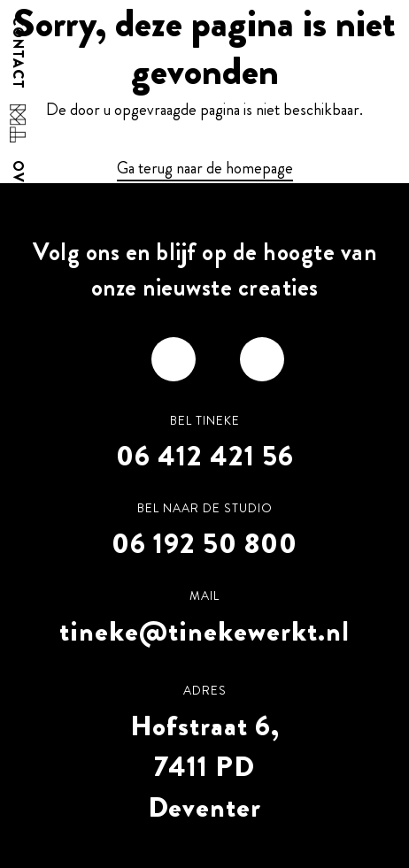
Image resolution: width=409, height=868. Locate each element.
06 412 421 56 (205, 456)
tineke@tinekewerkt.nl (204, 631)
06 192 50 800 (204, 543)
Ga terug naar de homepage (205, 168)
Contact (18, 53)
